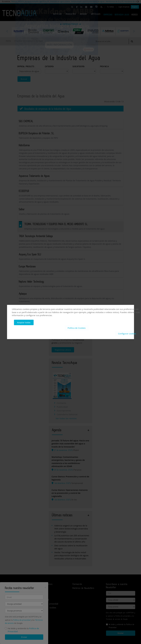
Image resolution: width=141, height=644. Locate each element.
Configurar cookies (127, 334)
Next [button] (134, 31)
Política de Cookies (77, 328)
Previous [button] (7, 31)
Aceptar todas (24, 322)
